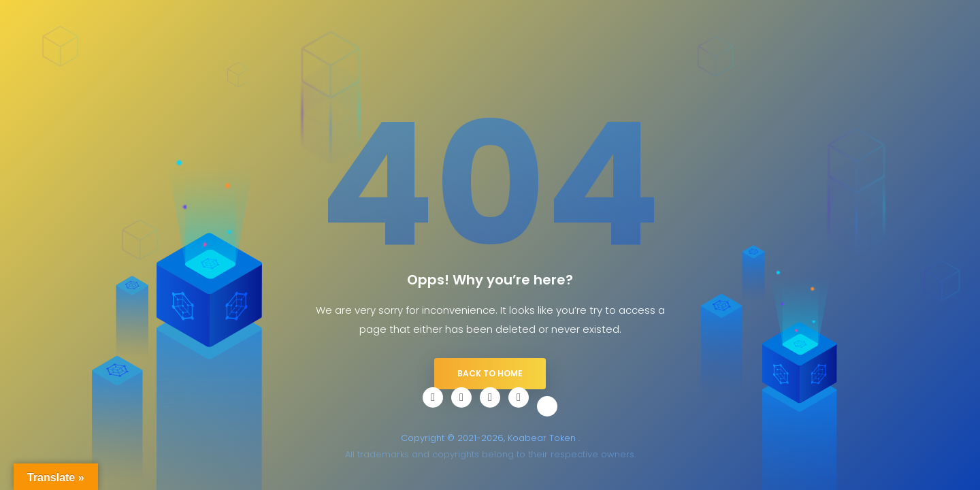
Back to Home (490, 373)
